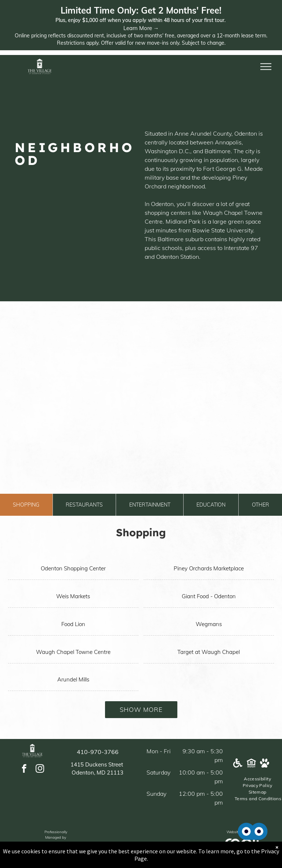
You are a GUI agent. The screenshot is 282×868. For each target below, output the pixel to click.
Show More (141, 709)
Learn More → (141, 28)
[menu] (266, 67)
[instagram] (40, 769)
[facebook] (24, 769)
